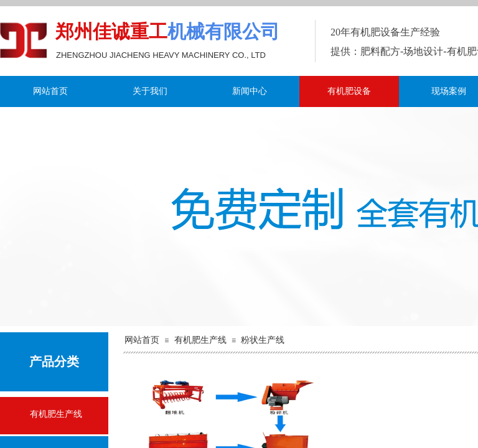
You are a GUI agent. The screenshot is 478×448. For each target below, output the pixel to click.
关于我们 (150, 91)
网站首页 (50, 91)
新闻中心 (250, 91)
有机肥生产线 (200, 340)
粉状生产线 (263, 340)
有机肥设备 (349, 91)
